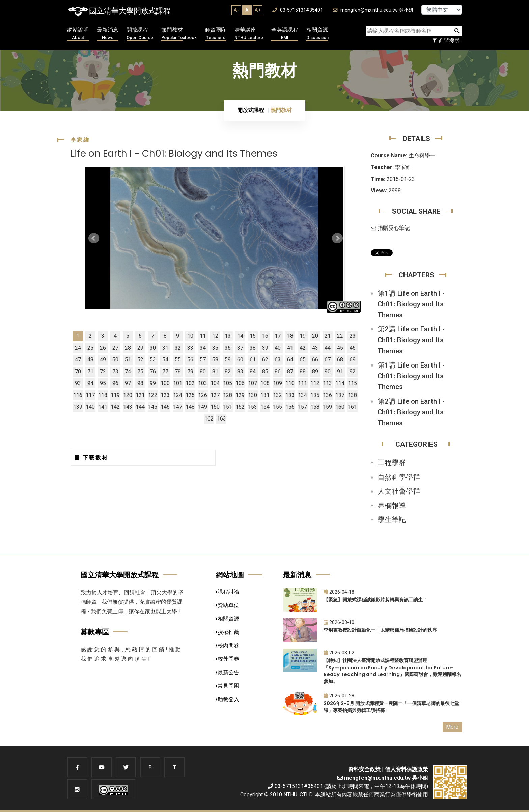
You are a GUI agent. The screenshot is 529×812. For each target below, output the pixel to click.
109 (277, 383)
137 (340, 395)
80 (203, 371)
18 (290, 336)
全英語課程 (285, 34)
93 (78, 383)
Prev (94, 238)
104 (215, 383)
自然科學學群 (399, 477)
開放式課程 (251, 110)
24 (78, 348)
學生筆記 (392, 520)
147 (178, 407)
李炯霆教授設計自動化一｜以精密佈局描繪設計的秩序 (380, 630)
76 (153, 371)
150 (215, 407)
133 (290, 395)
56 (190, 360)
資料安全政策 (364, 769)
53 (153, 360)
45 (340, 348)
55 (178, 360)
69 (353, 360)
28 (128, 348)
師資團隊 (216, 34)
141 (103, 407)
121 (140, 395)
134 (302, 395)
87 (290, 371)
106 (240, 383)
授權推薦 (227, 632)
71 (90, 371)
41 (290, 348)
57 (203, 360)
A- (236, 10)
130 (253, 395)
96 (115, 383)
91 (340, 371)
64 (290, 360)
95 (103, 383)
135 (315, 395)
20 (315, 336)
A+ (258, 10)
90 (328, 371)
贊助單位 (227, 605)
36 (228, 348)
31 (165, 348)
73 (115, 371)
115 (352, 383)
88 (303, 371)
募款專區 (95, 632)
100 (165, 383)
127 (215, 395)
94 (90, 383)
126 (203, 395)
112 (315, 383)
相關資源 (317, 34)
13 (228, 336)
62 (265, 360)
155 (277, 407)
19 (303, 336)
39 (265, 348)
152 (240, 407)
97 (128, 383)
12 (215, 336)
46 (353, 348)
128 (228, 395)
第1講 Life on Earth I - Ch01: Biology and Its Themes (411, 304)
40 (278, 348)
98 (140, 383)
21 (328, 336)
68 (340, 360)
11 (203, 336)
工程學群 (392, 463)
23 (353, 336)
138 (352, 395)
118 (103, 395)
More (452, 727)
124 (178, 395)
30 (153, 348)
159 (327, 407)
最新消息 (108, 34)
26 (103, 348)
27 (115, 348)
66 (315, 360)
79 (190, 371)
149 (203, 407)
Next (337, 238)
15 (253, 336)
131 (265, 395)
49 (103, 360)
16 (265, 336)
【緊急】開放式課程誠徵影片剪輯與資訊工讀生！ (375, 600)
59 (228, 360)
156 (290, 407)
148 (190, 407)
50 (115, 360)
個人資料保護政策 (407, 769)
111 (302, 383)
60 (240, 360)
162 (209, 419)
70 (78, 371)
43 (315, 348)
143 (128, 407)
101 (178, 383)
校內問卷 (227, 645)
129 (240, 395)
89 (315, 371)
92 (353, 371)
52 (140, 360)
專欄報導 (392, 506)
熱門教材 (179, 34)
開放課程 (140, 34)
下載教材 (91, 457)
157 (302, 407)
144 (140, 407)
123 (165, 395)
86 (278, 371)
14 (240, 336)
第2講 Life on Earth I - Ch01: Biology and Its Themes (411, 340)
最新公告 (227, 672)
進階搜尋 (446, 41)
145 (153, 407)
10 (190, 336)
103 (203, 383)
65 (303, 360)
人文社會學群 (399, 491)
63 (278, 360)
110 (290, 383)
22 (340, 336)
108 (265, 383)
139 (78, 407)
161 (352, 407)
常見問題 (227, 686)
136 (327, 395)
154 (265, 407)
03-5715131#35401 (298, 10)
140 (90, 407)
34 (203, 348)
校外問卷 (227, 659)
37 (240, 348)
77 (165, 371)
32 (178, 348)
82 (228, 371)
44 (328, 348)
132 (277, 395)
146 (165, 407)
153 (253, 407)
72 (103, 371)
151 (228, 407)
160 (340, 407)
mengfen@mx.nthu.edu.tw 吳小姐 (373, 10)
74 (128, 371)
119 (115, 395)
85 (265, 371)
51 (128, 360)
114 (340, 383)
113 (327, 383)
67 (328, 360)
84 (253, 371)
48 (90, 360)
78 (178, 371)
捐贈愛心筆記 (390, 228)
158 (315, 407)
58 (215, 360)
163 (221, 419)
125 (190, 395)
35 (215, 348)
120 (128, 395)
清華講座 (249, 34)
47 (78, 360)
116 (78, 395)
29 (140, 348)
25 (90, 348)
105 (228, 383)
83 (240, 371)
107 (253, 383)
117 (90, 395)
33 (190, 348)
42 (303, 348)
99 (153, 383)
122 (153, 395)
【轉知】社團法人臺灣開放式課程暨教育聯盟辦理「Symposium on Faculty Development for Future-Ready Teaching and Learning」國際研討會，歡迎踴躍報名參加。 (392, 671)
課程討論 (227, 592)
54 (165, 360)
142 (115, 407)
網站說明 (78, 34)
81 (215, 371)
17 (278, 336)
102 (190, 383)
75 (140, 371)
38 (253, 348)
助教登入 (227, 699)
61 (253, 360)
